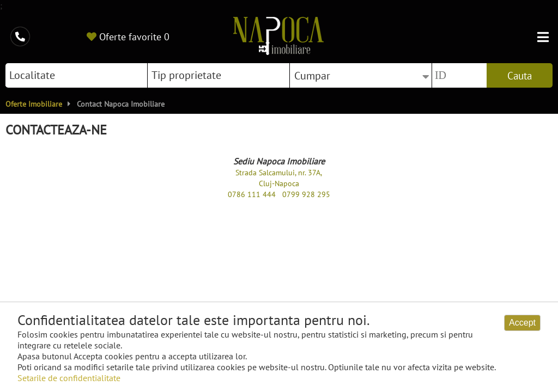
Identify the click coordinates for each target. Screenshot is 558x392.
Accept (522, 323)
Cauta (520, 76)
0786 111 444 (252, 194)
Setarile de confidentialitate (69, 378)
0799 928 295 (306, 194)
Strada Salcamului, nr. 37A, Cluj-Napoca (279, 178)
